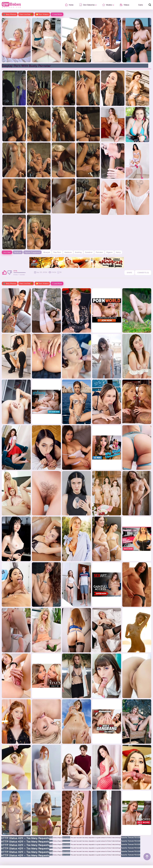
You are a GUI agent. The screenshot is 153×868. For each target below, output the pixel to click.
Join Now (7, 252)
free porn (57, 252)
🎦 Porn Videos (42, 14)
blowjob (47, 252)
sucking (78, 252)
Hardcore (18, 252)
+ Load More (57, 14)
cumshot (89, 252)
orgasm (109, 252)
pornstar (99, 252)
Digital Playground (32, 252)
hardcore (68, 252)
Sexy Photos (10, 14)
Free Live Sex (26, 14)
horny (118, 252)
